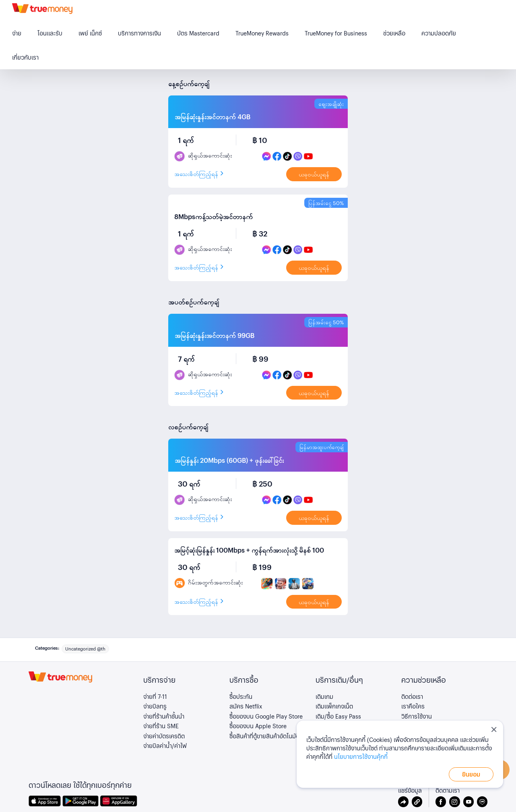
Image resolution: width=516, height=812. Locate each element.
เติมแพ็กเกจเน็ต (334, 706)
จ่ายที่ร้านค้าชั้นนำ (164, 716)
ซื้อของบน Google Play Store (266, 716)
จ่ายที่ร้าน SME (161, 726)
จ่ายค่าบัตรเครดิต (164, 736)
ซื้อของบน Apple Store (258, 726)
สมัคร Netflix (246, 706)
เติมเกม (324, 696)
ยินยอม (471, 774)
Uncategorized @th (85, 648)
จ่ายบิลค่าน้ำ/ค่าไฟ (165, 746)
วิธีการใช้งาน (417, 716)
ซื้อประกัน (241, 696)
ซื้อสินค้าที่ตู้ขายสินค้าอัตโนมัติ (264, 736)
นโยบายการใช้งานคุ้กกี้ (361, 756)
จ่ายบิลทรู (155, 706)
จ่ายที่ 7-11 (155, 696)
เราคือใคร (413, 706)
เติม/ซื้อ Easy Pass (338, 716)
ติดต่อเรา (412, 696)
